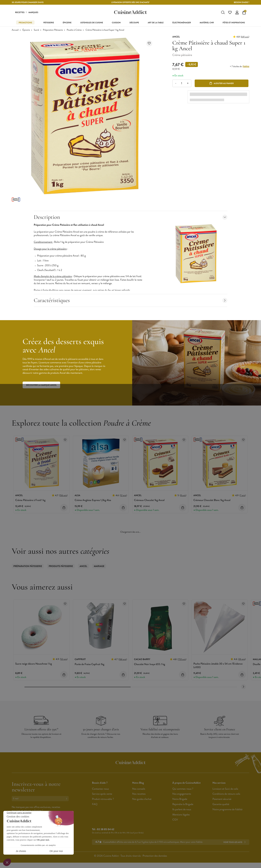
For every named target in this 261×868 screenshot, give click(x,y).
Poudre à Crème (74, 33)
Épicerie (26, 33)
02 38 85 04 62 (106, 832)
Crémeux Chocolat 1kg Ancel (149, 503)
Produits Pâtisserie (61, 569)
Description (131, 220)
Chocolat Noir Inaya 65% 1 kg (150, 667)
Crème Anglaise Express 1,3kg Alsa (93, 503)
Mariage (99, 569)
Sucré (36, 33)
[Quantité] (182, 86)
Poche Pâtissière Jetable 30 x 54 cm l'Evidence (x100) (218, 668)
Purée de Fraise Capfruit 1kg (90, 667)
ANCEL (83, 569)
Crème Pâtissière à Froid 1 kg (30, 503)
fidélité (246, 69)
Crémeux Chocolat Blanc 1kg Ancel (212, 503)
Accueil (15, 33)
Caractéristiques (131, 303)
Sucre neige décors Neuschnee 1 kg (34, 666)
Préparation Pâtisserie (53, 33)
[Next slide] (243, 689)
